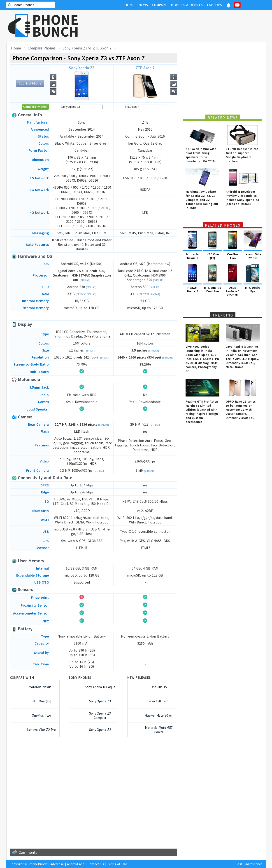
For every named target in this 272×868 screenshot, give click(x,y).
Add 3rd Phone (30, 83)
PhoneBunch (38, 864)
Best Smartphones (249, 864)
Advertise (57, 864)
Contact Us (96, 864)
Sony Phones (80, 677)
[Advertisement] (184, 26)
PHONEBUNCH (56, 26)
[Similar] (85, 280)
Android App (76, 864)
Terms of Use (117, 864)
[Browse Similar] (86, 294)
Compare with (22, 677)
